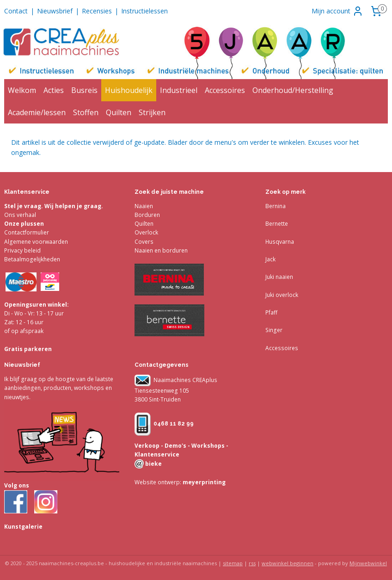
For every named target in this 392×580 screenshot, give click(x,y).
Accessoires (225, 90)
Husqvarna (280, 242)
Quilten (119, 112)
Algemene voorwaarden (36, 242)
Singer (274, 330)
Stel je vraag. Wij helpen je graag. (54, 206)
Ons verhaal (20, 215)
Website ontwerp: (158, 482)
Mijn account (337, 11)
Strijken (152, 112)
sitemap (233, 563)
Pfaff (271, 312)
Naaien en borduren (161, 250)
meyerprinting (203, 482)
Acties (54, 90)
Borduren (147, 215)
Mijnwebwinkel (368, 563)
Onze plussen (24, 224)
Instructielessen (144, 11)
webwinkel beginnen (288, 563)
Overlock (146, 232)
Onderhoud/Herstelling (293, 90)
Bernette (277, 224)
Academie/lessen (37, 112)
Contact (16, 11)
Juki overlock (282, 295)
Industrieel (179, 90)
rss (252, 563)
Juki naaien (279, 277)
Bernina (276, 206)
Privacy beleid (22, 250)
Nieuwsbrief (55, 11)
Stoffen (86, 112)
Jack (270, 259)
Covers (144, 242)
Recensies (97, 11)
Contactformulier (27, 232)
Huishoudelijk (129, 90)
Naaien (144, 206)
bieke (153, 464)
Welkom (22, 90)
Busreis (84, 90)
